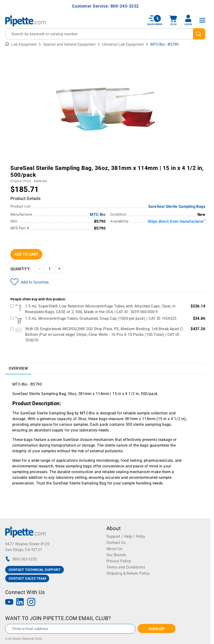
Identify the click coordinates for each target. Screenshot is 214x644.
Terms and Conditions (126, 567)
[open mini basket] (173, 20)
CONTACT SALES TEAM (27, 578)
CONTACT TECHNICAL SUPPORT (35, 570)
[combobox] (105, 34)
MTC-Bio (98, 215)
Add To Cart (26, 254)
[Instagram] (31, 602)
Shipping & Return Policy (128, 573)
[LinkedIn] (20, 602)
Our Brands (116, 555)
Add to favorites (30, 282)
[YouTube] (9, 602)
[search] (199, 34)
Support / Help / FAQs (126, 536)
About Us (114, 549)
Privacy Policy (119, 561)
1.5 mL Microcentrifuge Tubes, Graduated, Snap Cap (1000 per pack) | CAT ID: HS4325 (101, 318)
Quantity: (21, 269)
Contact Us (116, 543)
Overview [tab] (18, 368)
